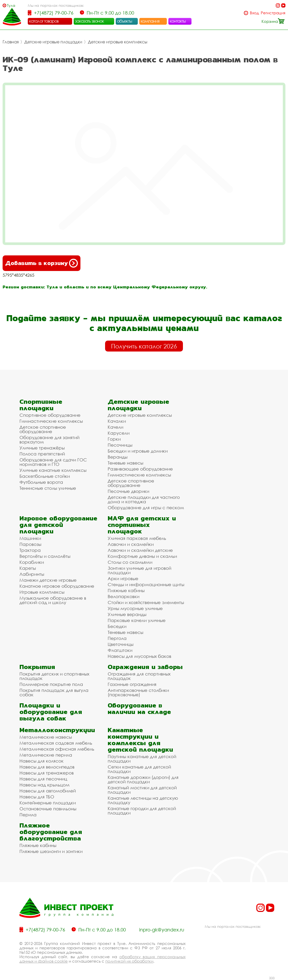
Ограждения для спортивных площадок (139, 676)
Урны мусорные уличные (135, 608)
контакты (178, 21)
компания (150, 21)
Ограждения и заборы (145, 667)
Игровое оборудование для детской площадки (58, 525)
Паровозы (30, 544)
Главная (11, 42)
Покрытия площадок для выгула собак (54, 692)
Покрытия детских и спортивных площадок (54, 676)
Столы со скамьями (130, 562)
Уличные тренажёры (42, 448)
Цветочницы (121, 644)
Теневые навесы (125, 463)
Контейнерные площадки (48, 803)
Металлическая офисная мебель (57, 749)
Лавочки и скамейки (131, 544)
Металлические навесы (46, 737)
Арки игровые (123, 578)
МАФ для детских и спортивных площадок (142, 525)
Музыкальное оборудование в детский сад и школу (53, 600)
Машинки (30, 538)
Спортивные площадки (41, 405)
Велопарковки (124, 596)
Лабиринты (32, 574)
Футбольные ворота (41, 482)
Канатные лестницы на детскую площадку (143, 800)
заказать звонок (90, 21)
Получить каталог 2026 (144, 346)
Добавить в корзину (42, 263)
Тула (11, 5)
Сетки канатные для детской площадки (139, 769)
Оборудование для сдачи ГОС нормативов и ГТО (53, 462)
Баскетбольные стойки (45, 476)
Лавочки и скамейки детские (140, 550)
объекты (125, 21)
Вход (254, 13)
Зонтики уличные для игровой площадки (139, 570)
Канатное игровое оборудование (57, 586)
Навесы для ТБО (37, 797)
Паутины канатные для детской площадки (142, 759)
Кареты (28, 568)
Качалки (117, 421)
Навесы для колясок (42, 761)
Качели (115, 427)
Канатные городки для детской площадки (142, 811)
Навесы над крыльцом (44, 785)
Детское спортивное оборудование (43, 429)
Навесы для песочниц (43, 779)
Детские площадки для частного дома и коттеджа (144, 499)
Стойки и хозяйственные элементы (146, 602)
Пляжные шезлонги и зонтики (51, 851)
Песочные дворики (128, 491)
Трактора (30, 550)
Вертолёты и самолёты (45, 556)
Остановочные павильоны (48, 809)
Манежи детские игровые (48, 580)
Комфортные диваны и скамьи (142, 556)
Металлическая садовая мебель (56, 743)
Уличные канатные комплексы (53, 470)
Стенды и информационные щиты (146, 584)
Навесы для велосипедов (47, 767)
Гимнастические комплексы (51, 421)
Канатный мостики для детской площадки (142, 790)
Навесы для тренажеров (47, 773)
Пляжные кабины (126, 590)
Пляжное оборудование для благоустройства (51, 832)
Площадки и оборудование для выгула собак (51, 712)
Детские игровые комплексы (118, 42)
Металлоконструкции (57, 730)
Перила (28, 815)
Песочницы (120, 445)
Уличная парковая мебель (137, 538)
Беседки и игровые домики (138, 451)
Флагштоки (120, 650)
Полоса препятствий (42, 454)
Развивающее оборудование (140, 469)
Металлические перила (46, 755)
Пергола (117, 638)
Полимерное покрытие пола (51, 684)
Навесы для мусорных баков (139, 656)
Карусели (119, 433)
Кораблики (32, 562)
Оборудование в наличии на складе (139, 708)
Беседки (117, 626)
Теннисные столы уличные (48, 488)
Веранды (118, 457)
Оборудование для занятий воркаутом (49, 440)
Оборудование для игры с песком (146, 508)
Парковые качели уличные (137, 620)
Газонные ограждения (132, 684)
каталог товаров (44, 21)
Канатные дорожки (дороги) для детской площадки (143, 779)
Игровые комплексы (42, 592)
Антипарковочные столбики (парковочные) (138, 692)
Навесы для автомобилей (48, 791)
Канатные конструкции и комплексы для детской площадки (140, 740)
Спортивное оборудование (50, 415)
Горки (114, 439)
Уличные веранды (127, 614)
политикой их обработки (129, 961)
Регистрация (273, 13)
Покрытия (37, 667)
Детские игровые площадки (53, 42)
